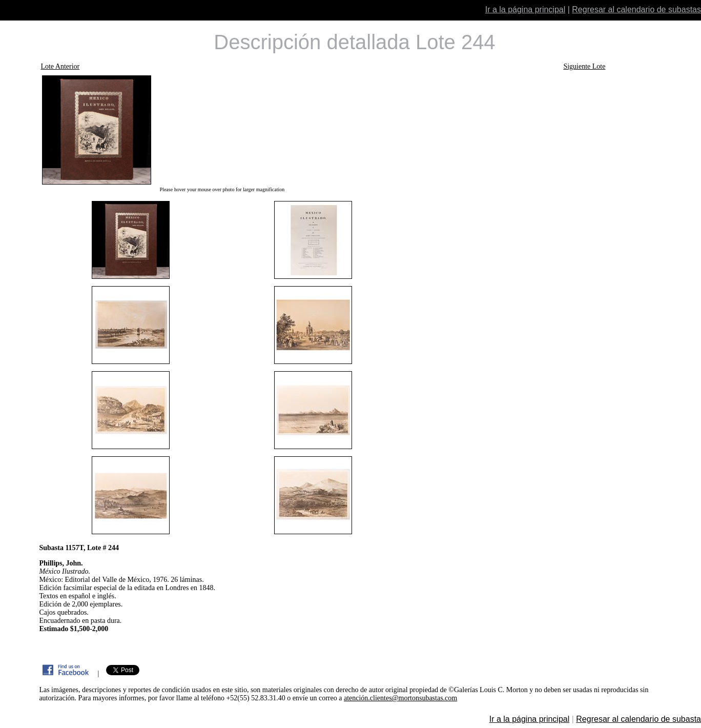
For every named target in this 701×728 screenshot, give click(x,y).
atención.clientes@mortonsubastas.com (400, 698)
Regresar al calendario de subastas (636, 9)
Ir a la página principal (525, 9)
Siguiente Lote (584, 66)
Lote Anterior (60, 66)
